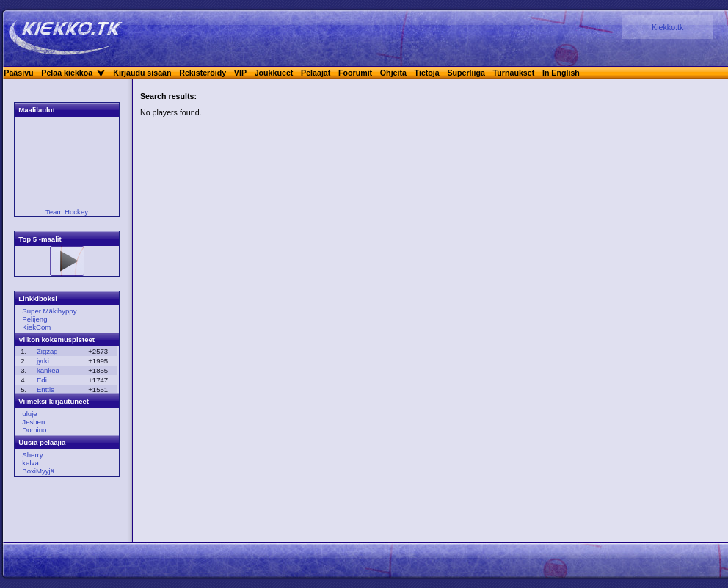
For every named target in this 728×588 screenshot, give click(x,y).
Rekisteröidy (203, 73)
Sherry (32, 455)
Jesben (33, 422)
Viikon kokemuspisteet (57, 340)
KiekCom (36, 327)
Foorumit (355, 73)
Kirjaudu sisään (142, 73)
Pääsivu (18, 73)
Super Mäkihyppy (49, 311)
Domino (34, 430)
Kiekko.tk (667, 27)
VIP (240, 73)
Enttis (45, 389)
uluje (29, 414)
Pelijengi (35, 319)
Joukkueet (274, 73)
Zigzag (47, 351)
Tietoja (427, 73)
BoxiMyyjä (38, 471)
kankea (48, 370)
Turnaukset (514, 73)
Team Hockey (67, 212)
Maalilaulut (37, 110)
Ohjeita (393, 73)
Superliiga (466, 73)
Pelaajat (316, 73)
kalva (30, 463)
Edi (42, 380)
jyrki (43, 361)
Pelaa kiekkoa (67, 73)
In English (561, 73)
